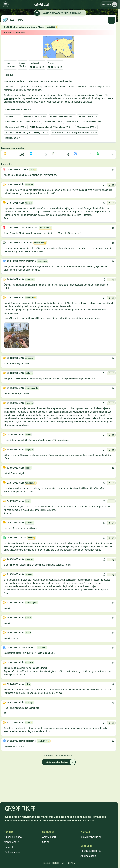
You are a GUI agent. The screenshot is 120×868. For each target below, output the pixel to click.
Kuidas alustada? (13, 837)
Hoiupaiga (9, 98)
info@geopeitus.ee (91, 837)
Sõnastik (9, 847)
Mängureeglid (11, 842)
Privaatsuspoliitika (91, 851)
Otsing (46, 842)
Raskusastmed (12, 852)
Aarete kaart (49, 837)
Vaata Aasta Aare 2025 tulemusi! (58, 13)
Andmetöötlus (88, 856)
